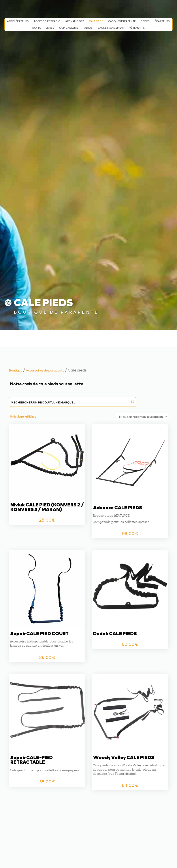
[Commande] (142, 417)
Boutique (16, 370)
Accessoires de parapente (45, 370)
